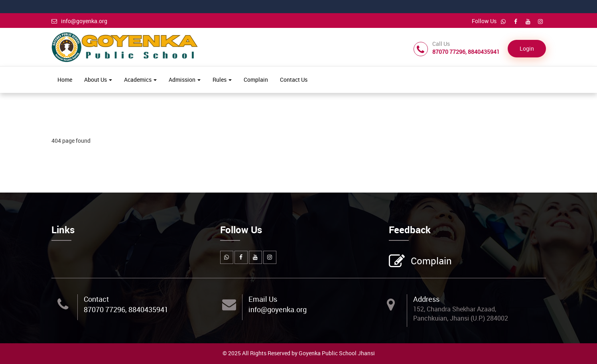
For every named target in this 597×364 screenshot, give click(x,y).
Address (426, 299)
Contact (96, 299)
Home (65, 80)
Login (527, 48)
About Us (98, 80)
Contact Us (294, 80)
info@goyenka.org (79, 21)
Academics (140, 80)
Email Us (263, 299)
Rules (222, 80)
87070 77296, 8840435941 (126, 309)
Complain (256, 80)
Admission (185, 80)
